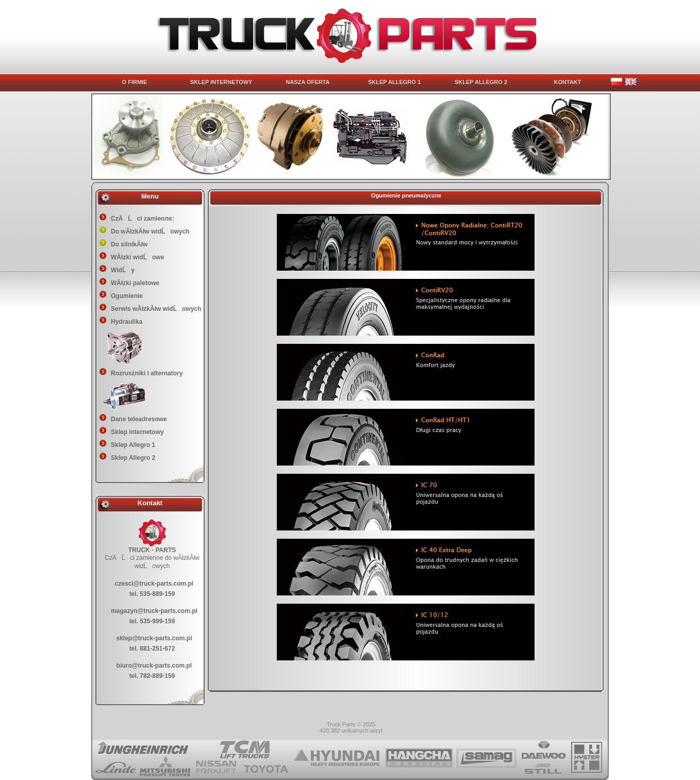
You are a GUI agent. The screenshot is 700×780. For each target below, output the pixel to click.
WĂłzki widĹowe (137, 257)
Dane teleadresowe (139, 419)
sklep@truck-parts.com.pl (154, 638)
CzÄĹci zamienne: (143, 219)
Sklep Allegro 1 (133, 445)
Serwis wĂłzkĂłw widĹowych (156, 309)
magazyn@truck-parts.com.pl (154, 611)
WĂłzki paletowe (135, 283)
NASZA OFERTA (308, 82)
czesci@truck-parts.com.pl (154, 584)
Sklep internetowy (137, 432)
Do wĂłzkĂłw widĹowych (150, 231)
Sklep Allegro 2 (133, 458)
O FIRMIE (135, 82)
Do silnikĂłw (129, 244)
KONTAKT (568, 82)
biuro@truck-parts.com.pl (154, 666)
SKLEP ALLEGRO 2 (481, 82)
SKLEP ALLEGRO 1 (394, 82)
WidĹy (123, 270)
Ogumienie (127, 296)
